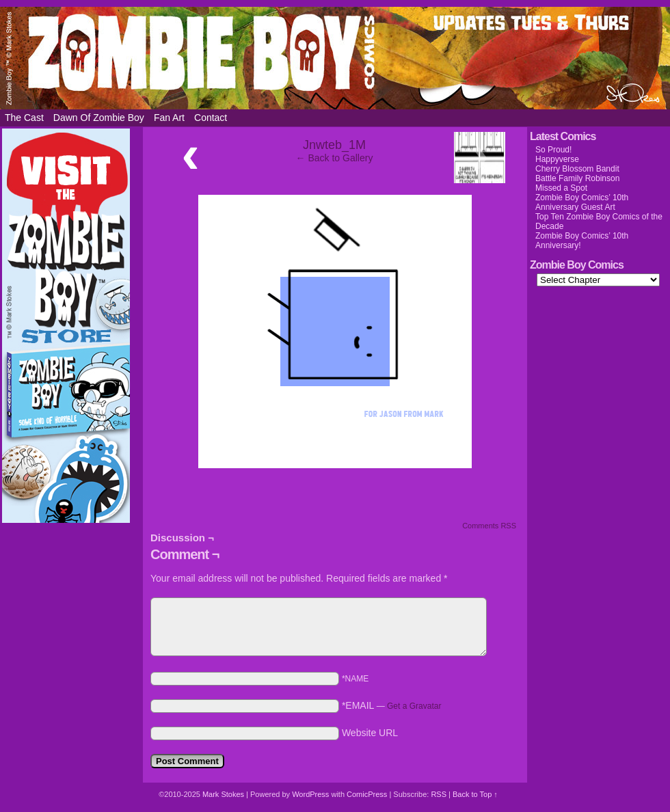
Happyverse (557, 159)
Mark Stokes (224, 794)
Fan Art (169, 118)
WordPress (310, 794)
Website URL (370, 733)
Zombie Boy (335, 58)
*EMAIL (392, 705)
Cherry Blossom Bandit (577, 169)
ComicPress (367, 794)
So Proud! (553, 150)
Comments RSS (489, 526)
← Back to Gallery (335, 158)
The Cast (24, 118)
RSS (439, 794)
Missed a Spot (561, 188)
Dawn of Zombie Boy (99, 118)
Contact (211, 118)
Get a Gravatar (414, 706)
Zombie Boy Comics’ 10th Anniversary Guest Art (582, 202)
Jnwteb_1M (334, 145)
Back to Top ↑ (475, 794)
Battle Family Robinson (577, 178)
